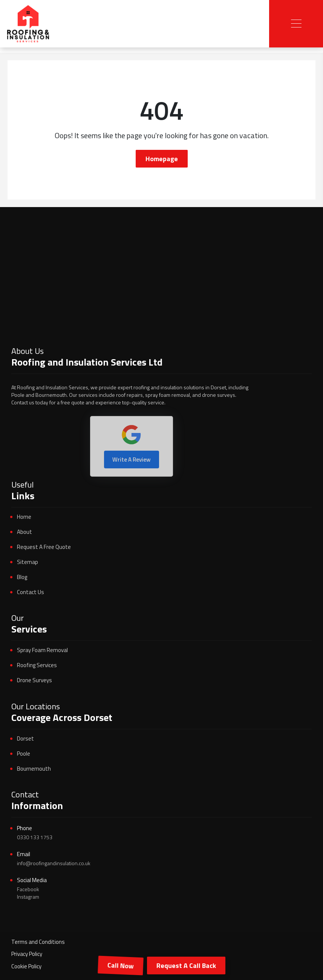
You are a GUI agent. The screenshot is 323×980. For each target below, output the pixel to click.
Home (24, 517)
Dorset (25, 738)
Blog (22, 577)
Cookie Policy (26, 966)
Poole (24, 754)
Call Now (121, 966)
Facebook (28, 889)
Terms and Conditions (38, 942)
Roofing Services (37, 665)
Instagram (28, 897)
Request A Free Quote (44, 547)
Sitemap (28, 562)
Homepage (162, 159)
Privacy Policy (27, 954)
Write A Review (132, 460)
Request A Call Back (186, 966)
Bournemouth (34, 769)
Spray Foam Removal (42, 650)
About (24, 532)
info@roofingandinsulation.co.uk (54, 863)
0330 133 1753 (35, 837)
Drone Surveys (34, 680)
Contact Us (31, 592)
